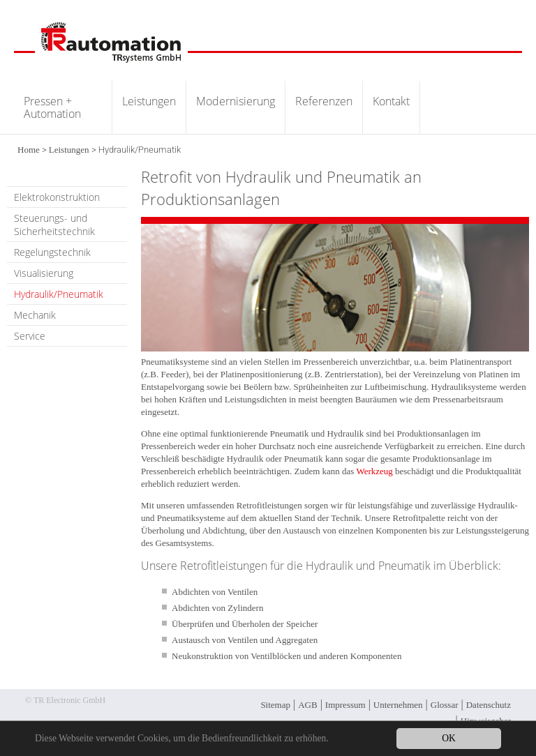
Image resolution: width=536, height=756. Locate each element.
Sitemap (275, 705)
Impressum (345, 705)
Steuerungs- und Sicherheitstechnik (54, 225)
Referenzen (324, 101)
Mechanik (35, 315)
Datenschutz (489, 705)
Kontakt (391, 101)
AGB (307, 705)
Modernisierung (236, 101)
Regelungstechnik (52, 252)
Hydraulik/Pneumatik (59, 294)
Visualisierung (44, 273)
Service (30, 336)
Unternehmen (398, 705)
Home (29, 150)
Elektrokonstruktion (57, 197)
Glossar (445, 705)
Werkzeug (374, 471)
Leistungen (149, 101)
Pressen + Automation (52, 107)
